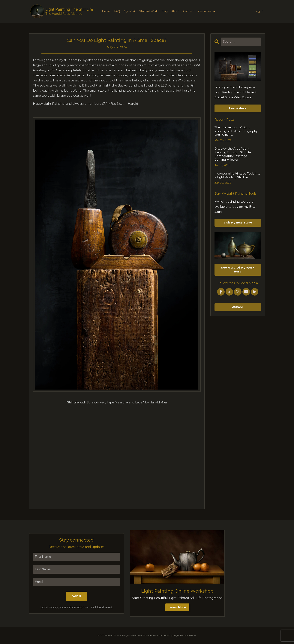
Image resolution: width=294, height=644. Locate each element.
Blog (165, 11)
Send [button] (76, 596)
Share (239, 298)
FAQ (117, 11)
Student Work (148, 11)
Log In (259, 11)
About (175, 11)
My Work (130, 11)
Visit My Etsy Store (238, 213)
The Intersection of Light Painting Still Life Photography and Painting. (238, 129)
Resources (206, 11)
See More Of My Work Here (238, 260)
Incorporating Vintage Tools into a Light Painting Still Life (237, 166)
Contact (188, 11)
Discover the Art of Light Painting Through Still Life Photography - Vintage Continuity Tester (237, 147)
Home (106, 11)
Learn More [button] (177, 607)
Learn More (238, 108)
